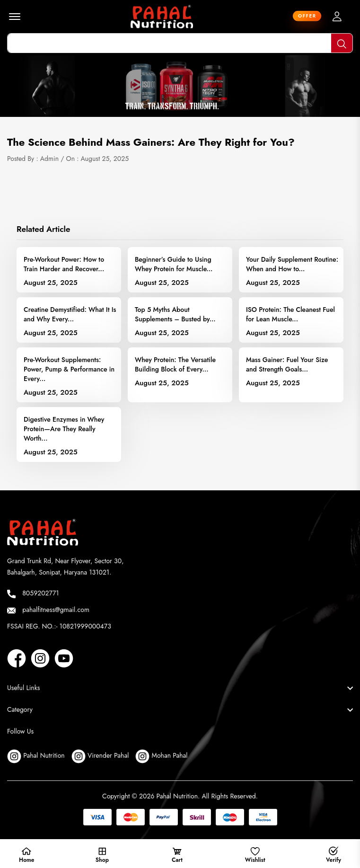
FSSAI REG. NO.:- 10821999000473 (59, 626)
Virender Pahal (100, 756)
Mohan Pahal (161, 756)
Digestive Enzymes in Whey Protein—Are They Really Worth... (64, 429)
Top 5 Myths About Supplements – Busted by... (175, 314)
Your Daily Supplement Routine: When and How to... (292, 264)
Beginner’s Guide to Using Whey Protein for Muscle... (174, 264)
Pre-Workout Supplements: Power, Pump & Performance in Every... (69, 369)
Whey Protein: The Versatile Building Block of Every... (175, 364)
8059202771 (33, 593)
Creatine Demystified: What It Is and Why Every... (70, 314)
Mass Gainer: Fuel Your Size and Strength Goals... (287, 364)
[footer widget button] (180, 688)
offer (307, 15)
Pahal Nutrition (36, 756)
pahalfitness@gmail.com (48, 610)
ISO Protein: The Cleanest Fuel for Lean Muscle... (290, 314)
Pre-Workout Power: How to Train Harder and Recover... (64, 264)
